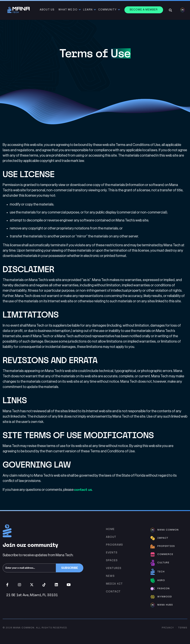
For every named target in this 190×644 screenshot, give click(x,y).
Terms (183, 628)
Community (108, 10)
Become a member (144, 10)
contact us (83, 490)
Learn (88, 10)
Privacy (168, 628)
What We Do (68, 10)
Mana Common (24, 628)
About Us (47, 10)
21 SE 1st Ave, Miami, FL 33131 (32, 595)
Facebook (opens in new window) (7, 585)
